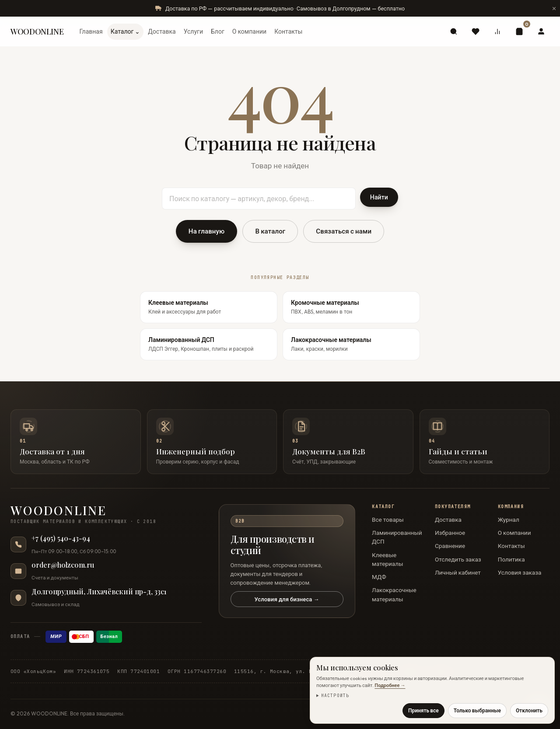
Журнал (509, 520)
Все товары (388, 520)
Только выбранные (477, 710)
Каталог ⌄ (126, 31)
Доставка (162, 31)
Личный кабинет (458, 572)
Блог (218, 31)
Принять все (423, 710)
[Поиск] (454, 31)
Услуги (193, 31)
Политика (511, 559)
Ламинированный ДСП (397, 537)
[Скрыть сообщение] (554, 8)
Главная (91, 31)
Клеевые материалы (387, 559)
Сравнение (450, 546)
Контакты (288, 31)
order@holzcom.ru (63, 565)
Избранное (450, 533)
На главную (207, 231)
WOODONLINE (37, 31)
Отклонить (529, 710)
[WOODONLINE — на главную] (106, 514)
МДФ (379, 577)
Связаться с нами (344, 231)
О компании (249, 31)
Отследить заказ (458, 559)
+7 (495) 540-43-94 (61, 538)
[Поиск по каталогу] (259, 199)
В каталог (270, 231)
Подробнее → (390, 685)
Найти (379, 197)
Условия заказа (520, 572)
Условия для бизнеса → (287, 599)
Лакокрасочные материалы (394, 594)
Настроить (335, 696)
